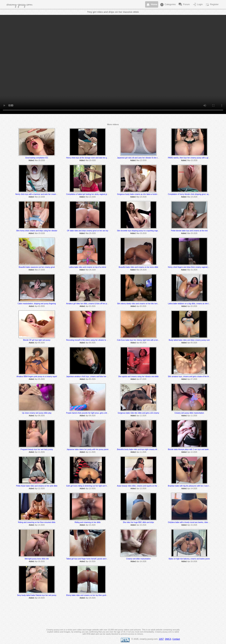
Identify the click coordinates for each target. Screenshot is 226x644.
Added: (31, 160)
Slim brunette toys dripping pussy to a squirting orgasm (139, 231)
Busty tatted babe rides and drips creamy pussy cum (189, 340)
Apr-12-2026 (192, 452)
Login (197, 5)
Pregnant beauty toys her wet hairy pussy (37, 449)
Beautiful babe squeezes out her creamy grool (37, 267)
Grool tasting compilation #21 (37, 158)
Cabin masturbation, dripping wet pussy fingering (37, 304)
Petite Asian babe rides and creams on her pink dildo (37, 486)
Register (212, 5)
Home (152, 5)
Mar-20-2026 (40, 160)
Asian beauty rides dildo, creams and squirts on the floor (139, 486)
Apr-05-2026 (40, 343)
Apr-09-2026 (91, 416)
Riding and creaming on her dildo (88, 522)
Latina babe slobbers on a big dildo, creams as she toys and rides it (194, 304)
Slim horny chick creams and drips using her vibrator (37, 231)
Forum (184, 5)
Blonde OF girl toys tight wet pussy (37, 340)
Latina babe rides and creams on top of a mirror (88, 267)
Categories (168, 5)
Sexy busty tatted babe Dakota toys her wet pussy (37, 595)
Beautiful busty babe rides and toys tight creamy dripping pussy (142, 449)
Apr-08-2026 (40, 416)
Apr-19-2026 (40, 598)
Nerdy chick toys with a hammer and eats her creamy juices (39, 194)
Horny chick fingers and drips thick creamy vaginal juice (190, 267)
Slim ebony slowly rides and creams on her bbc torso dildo (140, 304)
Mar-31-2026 (192, 270)
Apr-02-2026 (40, 306)
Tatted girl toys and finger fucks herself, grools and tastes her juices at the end (97, 559)
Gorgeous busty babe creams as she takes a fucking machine (141, 194)
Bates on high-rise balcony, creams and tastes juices (189, 559)
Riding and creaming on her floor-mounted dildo (37, 522)
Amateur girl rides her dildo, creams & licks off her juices (88, 304)
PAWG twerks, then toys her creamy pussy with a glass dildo (192, 158)
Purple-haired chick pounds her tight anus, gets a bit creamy (90, 413)
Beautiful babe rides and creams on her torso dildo (138, 267)
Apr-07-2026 (141, 379)
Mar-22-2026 (142, 160)
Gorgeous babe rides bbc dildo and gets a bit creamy (139, 413)
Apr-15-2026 (91, 525)
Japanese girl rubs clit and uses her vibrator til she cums (139, 158)
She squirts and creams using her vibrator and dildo (138, 377)
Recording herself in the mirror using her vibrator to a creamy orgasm (93, 340)
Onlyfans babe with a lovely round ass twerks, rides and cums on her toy (196, 522)
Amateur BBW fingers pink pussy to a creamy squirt (37, 377)
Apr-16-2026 (40, 561)
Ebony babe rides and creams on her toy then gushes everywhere (92, 595)
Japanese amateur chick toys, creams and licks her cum (88, 377)
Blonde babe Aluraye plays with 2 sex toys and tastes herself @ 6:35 (195, 449)
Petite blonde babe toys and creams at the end (189, 231)
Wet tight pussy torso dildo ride (37, 559)
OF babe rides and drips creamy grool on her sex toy (87, 231)
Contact (176, 639)
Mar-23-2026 (142, 197)
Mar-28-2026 (91, 270)
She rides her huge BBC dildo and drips (138, 522)
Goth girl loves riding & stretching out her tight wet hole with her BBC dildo (95, 486)
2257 (161, 639)
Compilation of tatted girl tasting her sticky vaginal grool (88, 194)
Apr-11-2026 (141, 416)
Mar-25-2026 (91, 233)
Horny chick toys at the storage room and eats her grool (88, 158)
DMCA (168, 639)
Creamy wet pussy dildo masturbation (189, 413)
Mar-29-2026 (142, 270)
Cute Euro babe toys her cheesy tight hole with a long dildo (140, 340)
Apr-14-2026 (192, 489)
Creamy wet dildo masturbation (138, 559)
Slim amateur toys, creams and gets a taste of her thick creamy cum (194, 377)
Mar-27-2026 (40, 270)
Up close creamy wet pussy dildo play (37, 413)
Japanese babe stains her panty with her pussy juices (88, 449)
